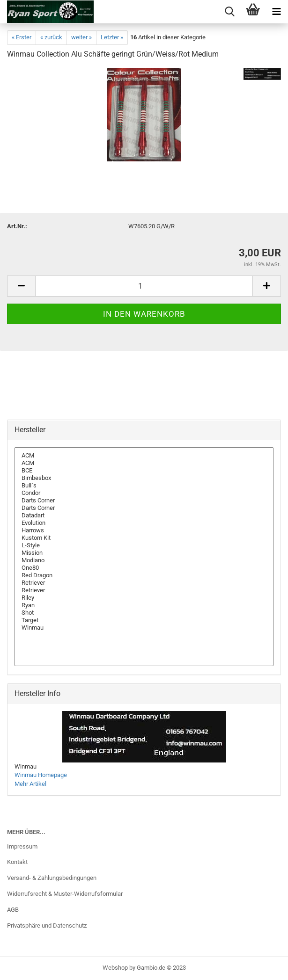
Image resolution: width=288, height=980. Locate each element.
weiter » (81, 37)
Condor (144, 493)
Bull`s (144, 486)
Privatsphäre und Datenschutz (47, 926)
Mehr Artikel (30, 784)
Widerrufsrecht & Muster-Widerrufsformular (65, 894)
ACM (144, 456)
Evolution (144, 523)
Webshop (115, 968)
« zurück (51, 37)
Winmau (144, 628)
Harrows (144, 530)
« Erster (22, 37)
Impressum (22, 846)
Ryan (144, 605)
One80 (144, 568)
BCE (144, 471)
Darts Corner (144, 501)
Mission (144, 553)
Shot (144, 613)
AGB (13, 910)
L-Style (144, 545)
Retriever (144, 583)
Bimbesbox (144, 478)
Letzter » (112, 37)
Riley (144, 598)
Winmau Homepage (41, 775)
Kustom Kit (144, 538)
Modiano (144, 560)
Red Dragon (144, 575)
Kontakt (17, 862)
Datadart (144, 515)
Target (144, 620)
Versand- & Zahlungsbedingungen (52, 878)
